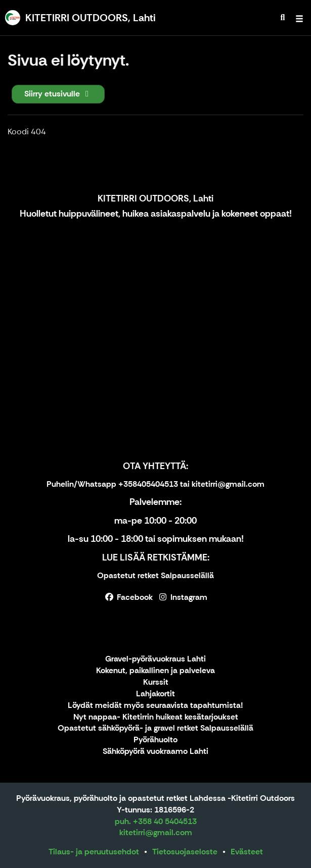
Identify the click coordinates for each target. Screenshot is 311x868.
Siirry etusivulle (58, 94)
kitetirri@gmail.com (156, 832)
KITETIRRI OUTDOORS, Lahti (155, 198)
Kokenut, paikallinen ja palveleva (155, 671)
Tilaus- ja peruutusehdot (94, 852)
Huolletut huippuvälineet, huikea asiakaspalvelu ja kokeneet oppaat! (156, 214)
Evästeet (247, 852)
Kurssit (156, 682)
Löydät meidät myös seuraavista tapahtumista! (155, 706)
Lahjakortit (155, 694)
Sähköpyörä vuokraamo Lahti (155, 752)
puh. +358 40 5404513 (156, 821)
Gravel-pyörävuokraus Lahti (155, 659)
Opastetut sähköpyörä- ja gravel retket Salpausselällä (155, 728)
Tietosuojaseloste (185, 852)
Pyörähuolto (155, 740)
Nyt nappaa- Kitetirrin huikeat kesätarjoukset (156, 717)
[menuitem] (283, 18)
